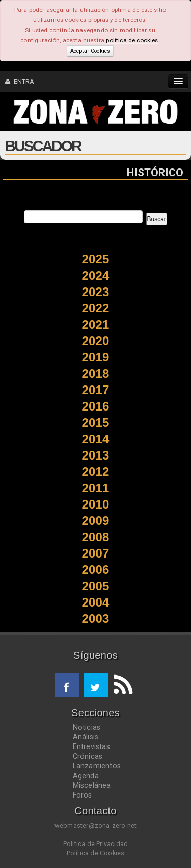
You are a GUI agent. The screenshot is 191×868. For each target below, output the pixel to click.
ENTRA (20, 81)
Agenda (86, 776)
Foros (83, 795)
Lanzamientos (97, 766)
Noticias (87, 727)
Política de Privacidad (95, 844)
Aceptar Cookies (90, 51)
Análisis (86, 737)
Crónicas (88, 756)
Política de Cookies (96, 853)
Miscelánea (92, 785)
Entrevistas (91, 746)
